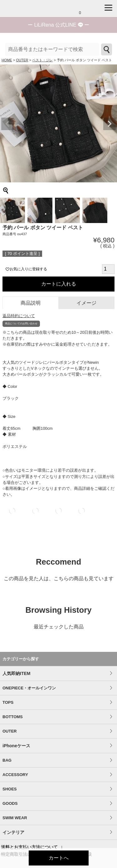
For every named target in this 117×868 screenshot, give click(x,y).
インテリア (13, 832)
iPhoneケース (16, 746)
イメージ (86, 303)
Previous (7, 124)
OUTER (22, 60)
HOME (7, 60)
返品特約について (19, 316)
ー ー (58, 25)
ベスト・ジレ (42, 60)
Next (110, 124)
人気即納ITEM (16, 673)
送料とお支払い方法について (29, 847)
